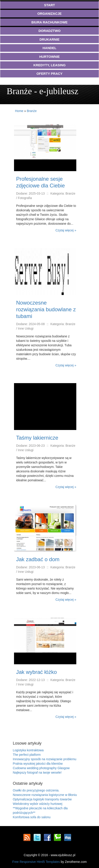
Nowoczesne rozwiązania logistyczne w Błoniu (45, 795)
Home (19, 111)
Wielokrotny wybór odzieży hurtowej (38, 804)
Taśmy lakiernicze (37, 438)
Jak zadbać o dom (38, 559)
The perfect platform (27, 755)
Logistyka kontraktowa (28, 750)
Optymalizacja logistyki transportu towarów (42, 799)
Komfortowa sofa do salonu (32, 817)
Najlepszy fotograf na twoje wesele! (37, 772)
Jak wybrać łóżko (37, 672)
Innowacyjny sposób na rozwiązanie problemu (45, 759)
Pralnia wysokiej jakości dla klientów (38, 764)
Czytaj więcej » (66, 230)
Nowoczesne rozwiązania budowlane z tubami (46, 309)
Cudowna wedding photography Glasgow (41, 768)
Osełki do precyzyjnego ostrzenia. (36, 790)
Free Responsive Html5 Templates (36, 862)
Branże (32, 111)
